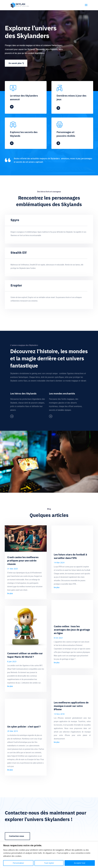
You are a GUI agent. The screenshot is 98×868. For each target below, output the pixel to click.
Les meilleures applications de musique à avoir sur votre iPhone (71, 706)
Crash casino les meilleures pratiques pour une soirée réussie (23, 561)
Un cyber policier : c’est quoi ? (24, 727)
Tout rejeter (49, 863)
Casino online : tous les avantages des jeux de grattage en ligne (72, 630)
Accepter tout (80, 863)
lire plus (10, 593)
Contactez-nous (16, 836)
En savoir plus (15, 63)
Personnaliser (18, 863)
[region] (49, 855)
